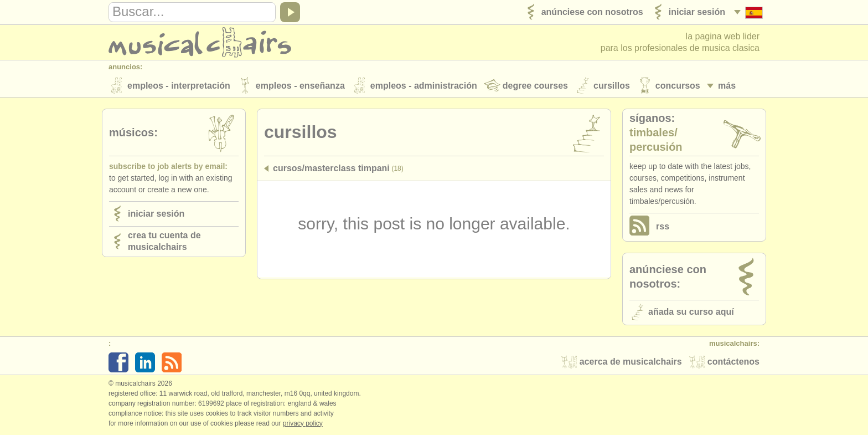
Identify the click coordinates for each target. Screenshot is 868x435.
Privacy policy (303, 423)
